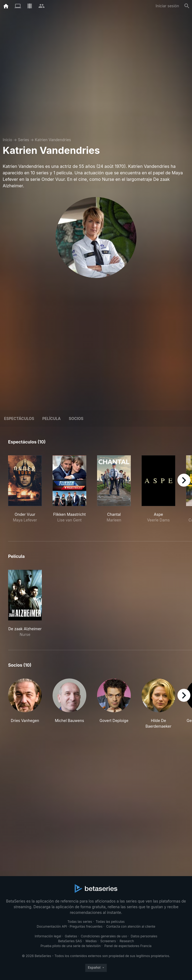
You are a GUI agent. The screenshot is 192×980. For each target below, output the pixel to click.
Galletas (71, 936)
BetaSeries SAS (70, 941)
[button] (25, 704)
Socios (76, 418)
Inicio (7, 140)
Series (23, 140)
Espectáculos (19, 418)
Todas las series (80, 922)
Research (127, 941)
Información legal (48, 936)
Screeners (108, 941)
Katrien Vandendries (53, 140)
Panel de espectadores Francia (128, 946)
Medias (91, 941)
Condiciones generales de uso (104, 936)
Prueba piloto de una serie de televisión (71, 946)
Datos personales (144, 936)
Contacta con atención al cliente (131, 926)
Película (52, 418)
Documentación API (52, 926)
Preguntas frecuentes (86, 926)
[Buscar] (187, 6)
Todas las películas (110, 922)
